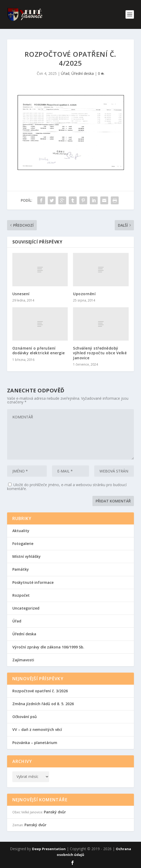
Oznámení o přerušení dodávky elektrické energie (39, 350)
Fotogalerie (23, 544)
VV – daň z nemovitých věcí (37, 729)
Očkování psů (25, 717)
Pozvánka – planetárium (35, 743)
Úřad (65, 73)
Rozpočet (21, 595)
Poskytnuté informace (33, 582)
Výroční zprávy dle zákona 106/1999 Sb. (48, 647)
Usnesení (21, 294)
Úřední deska (83, 73)
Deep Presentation (49, 849)
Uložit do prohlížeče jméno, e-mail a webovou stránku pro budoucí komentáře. (67, 487)
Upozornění (84, 294)
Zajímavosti (23, 660)
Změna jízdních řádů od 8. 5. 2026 (43, 704)
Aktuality (21, 531)
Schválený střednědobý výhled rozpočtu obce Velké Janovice (100, 353)
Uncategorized (26, 608)
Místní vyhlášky (27, 556)
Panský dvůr (55, 812)
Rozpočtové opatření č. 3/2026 (40, 691)
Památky (21, 569)
